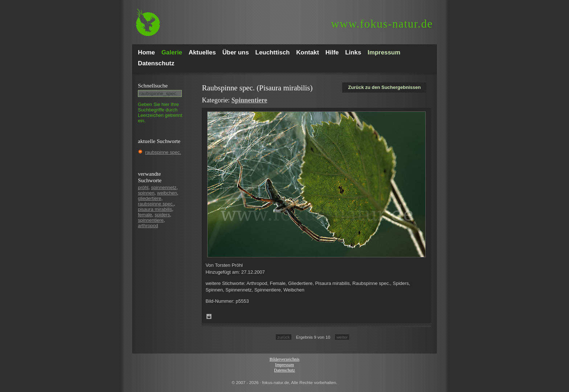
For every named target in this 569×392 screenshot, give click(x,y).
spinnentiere (151, 220)
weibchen (167, 193)
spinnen (146, 193)
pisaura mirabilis (155, 209)
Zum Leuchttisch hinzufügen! (209, 317)
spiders (162, 215)
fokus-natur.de (382, 24)
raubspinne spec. (163, 152)
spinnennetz (164, 187)
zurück (283, 337)
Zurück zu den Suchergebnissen (384, 87)
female (145, 215)
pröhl (143, 187)
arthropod (148, 226)
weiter (342, 337)
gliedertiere (150, 198)
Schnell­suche (153, 85)
